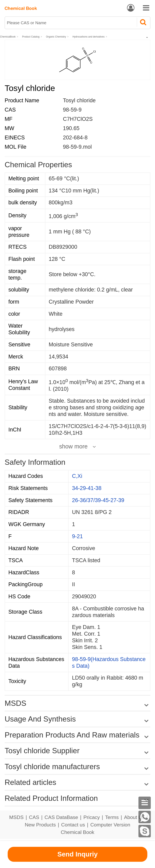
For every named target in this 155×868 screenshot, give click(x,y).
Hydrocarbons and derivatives (88, 37)
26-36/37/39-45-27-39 (98, 500)
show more (73, 447)
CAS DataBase (61, 817)
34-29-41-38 (87, 488)
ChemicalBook (8, 37)
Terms (112, 817)
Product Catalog (31, 37)
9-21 (77, 536)
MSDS (16, 817)
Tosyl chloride (79, 100)
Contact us (73, 825)
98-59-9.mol (77, 147)
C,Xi (77, 476)
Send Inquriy (77, 854)
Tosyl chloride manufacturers (52, 767)
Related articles (77, 782)
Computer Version (110, 825)
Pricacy (92, 817)
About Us (134, 817)
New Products (40, 825)
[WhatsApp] (145, 817)
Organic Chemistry (56, 37)
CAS (34, 817)
